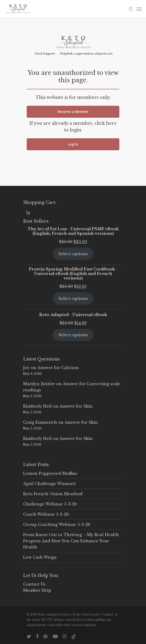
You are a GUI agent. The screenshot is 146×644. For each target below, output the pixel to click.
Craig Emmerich (40, 422)
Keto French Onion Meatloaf (53, 494)
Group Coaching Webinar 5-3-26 (57, 524)
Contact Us (34, 584)
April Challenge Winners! (49, 484)
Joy (26, 368)
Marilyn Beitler (39, 384)
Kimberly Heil (37, 406)
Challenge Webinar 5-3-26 (50, 504)
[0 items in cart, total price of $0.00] (28, 213)
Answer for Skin (76, 406)
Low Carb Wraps (40, 557)
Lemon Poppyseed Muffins (50, 473)
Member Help (37, 590)
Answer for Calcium (58, 368)
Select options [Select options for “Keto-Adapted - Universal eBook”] (73, 335)
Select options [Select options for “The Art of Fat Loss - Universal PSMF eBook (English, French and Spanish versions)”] (73, 254)
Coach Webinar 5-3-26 (46, 514)
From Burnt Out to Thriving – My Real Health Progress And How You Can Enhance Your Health (71, 541)
